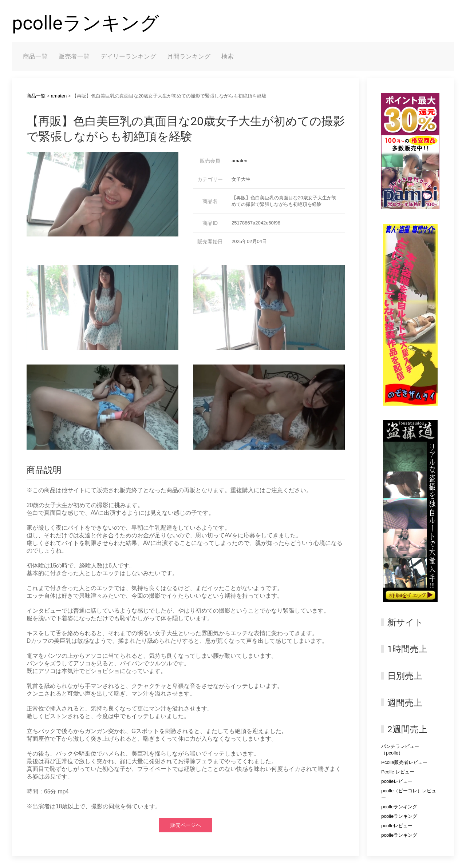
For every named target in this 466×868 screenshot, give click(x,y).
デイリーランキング (128, 56)
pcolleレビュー (397, 781)
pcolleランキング (86, 23)
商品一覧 (35, 56)
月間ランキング (189, 56)
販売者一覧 (74, 56)
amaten (59, 96)
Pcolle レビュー (398, 772)
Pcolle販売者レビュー (404, 762)
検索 (228, 56)
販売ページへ (186, 825)
